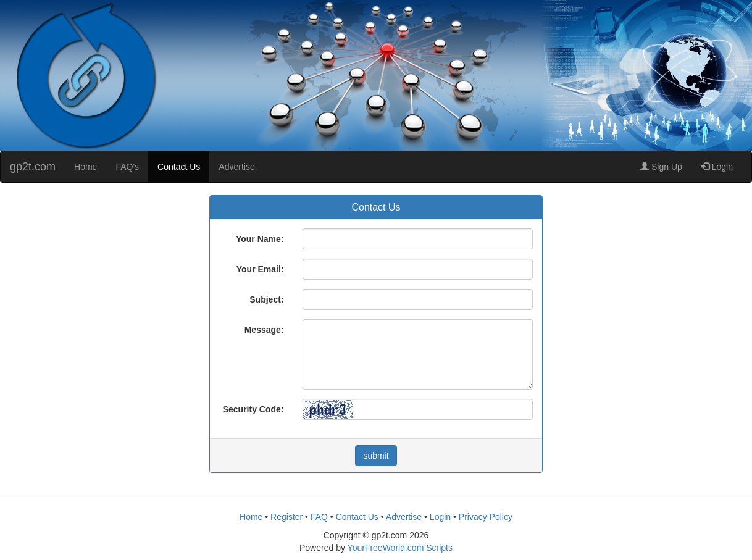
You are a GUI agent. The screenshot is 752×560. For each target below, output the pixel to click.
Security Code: (253, 409)
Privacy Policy (486, 517)
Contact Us (179, 167)
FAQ (319, 517)
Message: (264, 330)
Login (717, 167)
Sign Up (661, 167)
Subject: (266, 299)
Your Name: (260, 239)
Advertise (236, 167)
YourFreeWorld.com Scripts (400, 548)
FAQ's (127, 167)
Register (286, 517)
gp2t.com (33, 167)
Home (86, 167)
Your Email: (260, 269)
